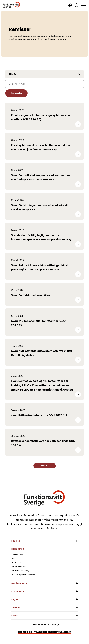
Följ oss (16, 541)
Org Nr (15, 599)
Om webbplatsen (19, 567)
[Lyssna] (70, 5)
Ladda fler (44, 466)
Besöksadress (19, 583)
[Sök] (77, 5)
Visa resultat (17, 93)
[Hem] (11, 5)
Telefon (16, 607)
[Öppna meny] (84, 6)
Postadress (18, 591)
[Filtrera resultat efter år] (44, 74)
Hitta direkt (18, 549)
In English (16, 563)
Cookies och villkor (31, 632)
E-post (15, 615)
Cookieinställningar (58, 632)
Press (14, 559)
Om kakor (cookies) (20, 571)
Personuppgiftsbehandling (23, 575)
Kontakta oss (17, 555)
